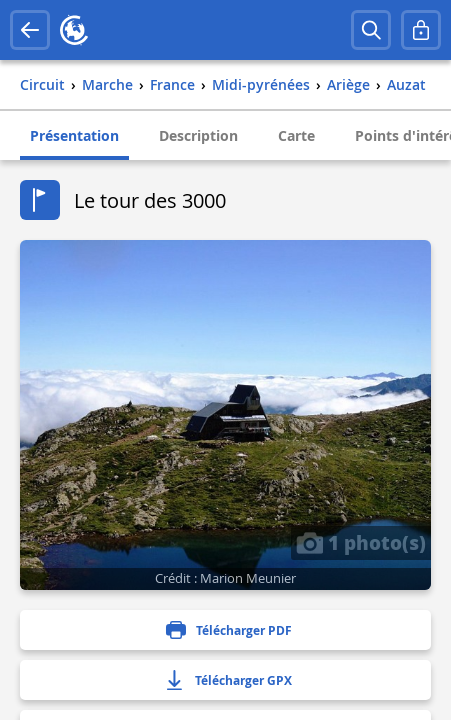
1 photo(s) (361, 542)
